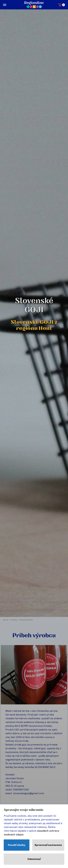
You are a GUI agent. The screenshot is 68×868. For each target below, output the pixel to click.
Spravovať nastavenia (48, 845)
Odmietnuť (34, 859)
